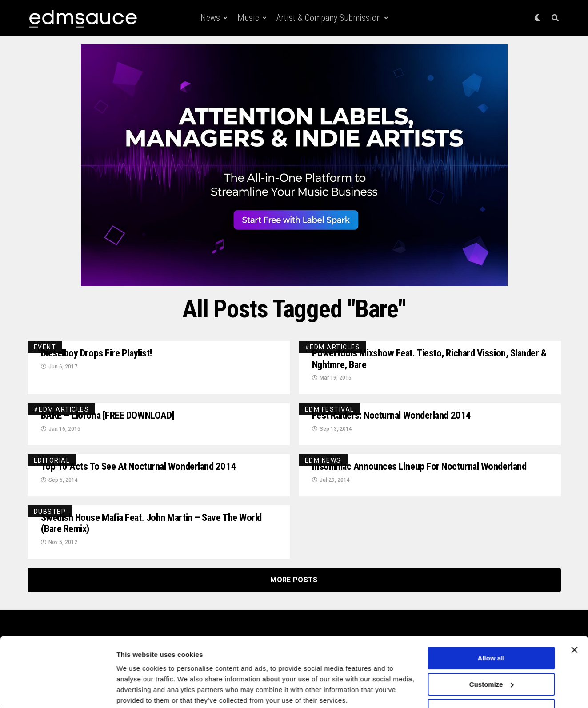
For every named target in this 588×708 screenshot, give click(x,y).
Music (248, 18)
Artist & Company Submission (329, 18)
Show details (137, 690)
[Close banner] (574, 616)
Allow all (491, 624)
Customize (492, 650)
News (210, 18)
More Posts (294, 583)
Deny (491, 676)
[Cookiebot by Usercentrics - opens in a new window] (58, 691)
